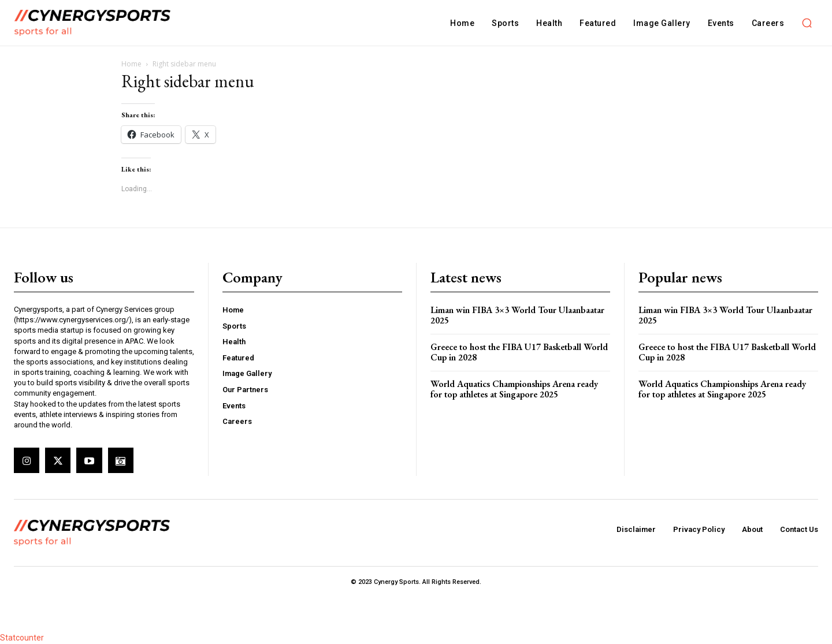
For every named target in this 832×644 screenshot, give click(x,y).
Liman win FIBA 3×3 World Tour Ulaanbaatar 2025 (517, 315)
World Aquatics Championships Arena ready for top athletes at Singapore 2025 (514, 389)
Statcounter (22, 638)
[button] (807, 23)
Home (131, 64)
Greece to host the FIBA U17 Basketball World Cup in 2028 (519, 352)
